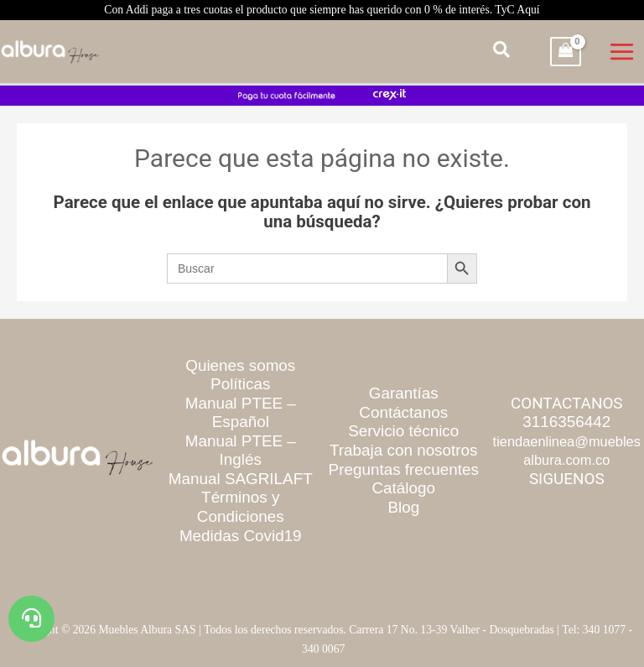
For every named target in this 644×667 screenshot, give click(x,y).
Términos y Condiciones (241, 507)
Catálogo (404, 488)
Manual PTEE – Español (241, 413)
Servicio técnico (403, 431)
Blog (403, 507)
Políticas (240, 384)
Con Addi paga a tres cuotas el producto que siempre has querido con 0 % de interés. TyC (322, 10)
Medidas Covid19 (241, 536)
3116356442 (566, 422)
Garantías (404, 393)
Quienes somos (240, 365)
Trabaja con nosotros (403, 450)
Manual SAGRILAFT (241, 479)
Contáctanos (403, 412)
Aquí (528, 10)
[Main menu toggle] (622, 51)
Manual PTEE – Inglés (241, 451)
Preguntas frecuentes (404, 469)
